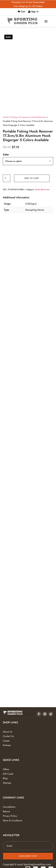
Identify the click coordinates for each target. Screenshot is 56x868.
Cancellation (9, 807)
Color (6, 155)
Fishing (14, 117)
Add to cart (32, 178)
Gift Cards (8, 774)
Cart (23, 11)
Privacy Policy (10, 816)
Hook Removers (39, 117)
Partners (7, 745)
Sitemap (7, 783)
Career (6, 741)
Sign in (35, 11)
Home (6, 117)
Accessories (24, 117)
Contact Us (8, 736)
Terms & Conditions (12, 820)
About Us (7, 732)
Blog (5, 778)
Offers (6, 769)
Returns (6, 811)
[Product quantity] (7, 178)
